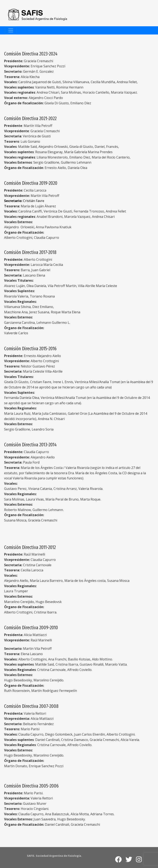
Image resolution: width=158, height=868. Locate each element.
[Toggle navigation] (11, 30)
